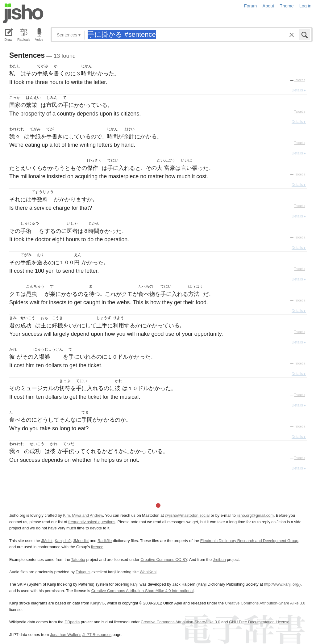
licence (97, 547)
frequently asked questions (92, 522)
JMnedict (81, 541)
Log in (305, 6)
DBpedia (72, 622)
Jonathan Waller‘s (66, 635)
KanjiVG (97, 603)
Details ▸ (299, 90)
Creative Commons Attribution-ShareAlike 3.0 (180, 622)
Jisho (23, 13)
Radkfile (105, 541)
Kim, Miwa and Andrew (83, 515)
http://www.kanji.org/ (282, 584)
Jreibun (219, 560)
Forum (251, 6)
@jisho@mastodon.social (187, 515)
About (268, 6)
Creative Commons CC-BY (164, 560)
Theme (287, 6)
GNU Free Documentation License (259, 622)
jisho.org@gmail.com (255, 515)
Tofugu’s (83, 572)
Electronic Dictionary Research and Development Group (249, 541)
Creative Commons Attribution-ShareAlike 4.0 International (142, 591)
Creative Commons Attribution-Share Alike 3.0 (265, 603)
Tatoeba (300, 80)
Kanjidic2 (63, 541)
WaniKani (148, 572)
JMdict (47, 541)
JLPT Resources (97, 635)
